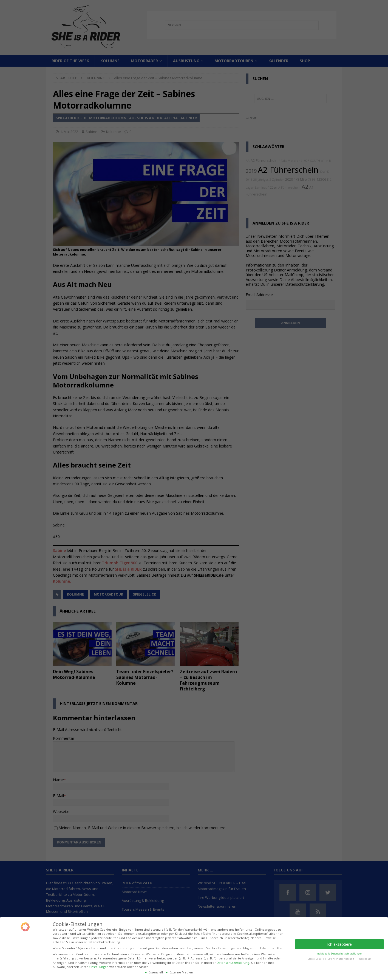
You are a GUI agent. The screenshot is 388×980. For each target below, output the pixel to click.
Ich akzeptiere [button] (339, 944)
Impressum (365, 959)
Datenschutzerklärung (233, 963)
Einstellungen (99, 967)
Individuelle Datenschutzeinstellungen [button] (339, 954)
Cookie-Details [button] (316, 959)
